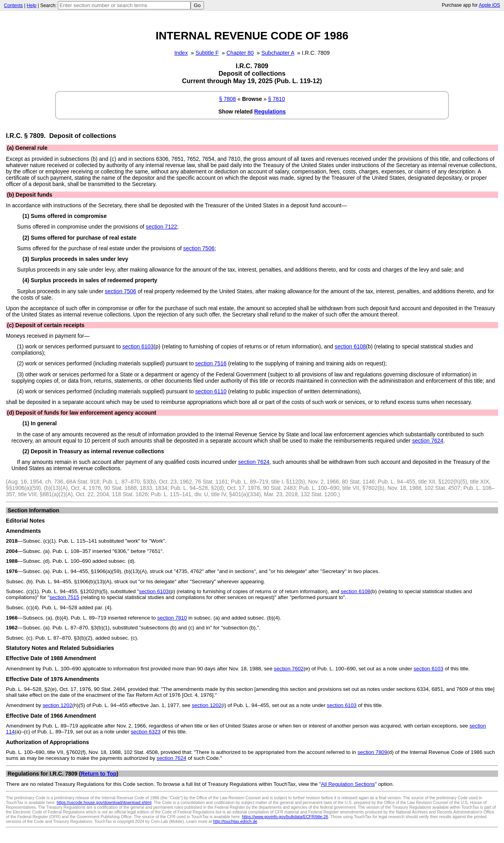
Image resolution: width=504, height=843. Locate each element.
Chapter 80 (240, 53)
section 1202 (57, 705)
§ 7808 (227, 99)
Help (32, 6)
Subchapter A (278, 53)
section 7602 (289, 669)
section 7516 (211, 363)
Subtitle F (207, 53)
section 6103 (138, 346)
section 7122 (161, 227)
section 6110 (211, 391)
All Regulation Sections (348, 784)
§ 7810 (277, 99)
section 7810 (172, 618)
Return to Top (99, 774)
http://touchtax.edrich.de (235, 821)
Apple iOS (489, 5)
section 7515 (64, 597)
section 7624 (428, 441)
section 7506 (199, 248)
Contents (13, 6)
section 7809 (372, 752)
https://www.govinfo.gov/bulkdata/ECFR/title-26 (285, 817)
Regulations (270, 112)
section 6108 (350, 346)
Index (181, 53)
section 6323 (145, 732)
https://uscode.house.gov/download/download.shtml (104, 802)
